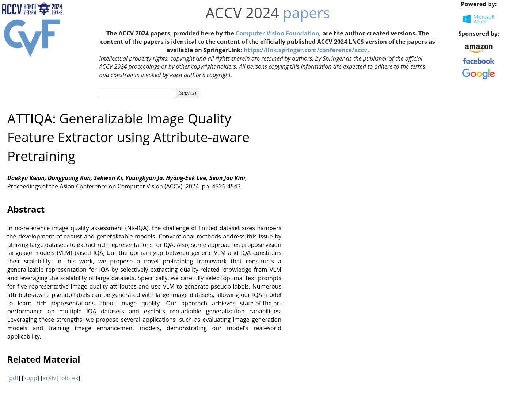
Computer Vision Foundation (278, 33)
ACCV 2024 (242, 13)
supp (31, 378)
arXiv (49, 378)
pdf (14, 378)
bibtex (70, 378)
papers (306, 13)
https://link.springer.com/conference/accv (305, 50)
